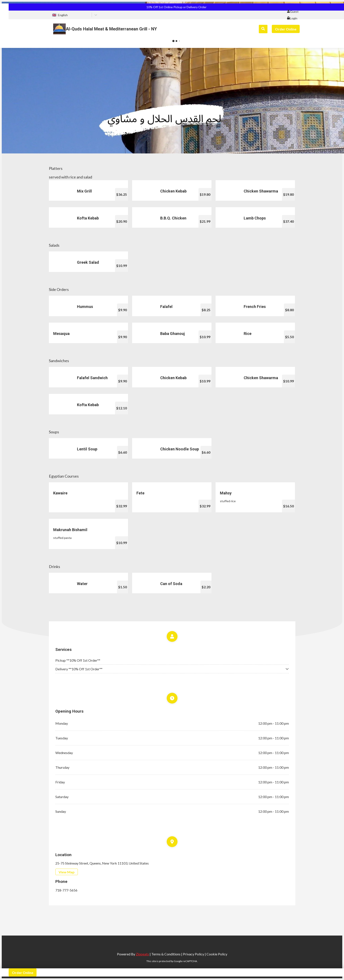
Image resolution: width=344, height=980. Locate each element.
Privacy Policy (194, 954)
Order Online (286, 29)
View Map (67, 872)
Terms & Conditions (166, 954)
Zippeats (142, 954)
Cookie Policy (217, 954)
